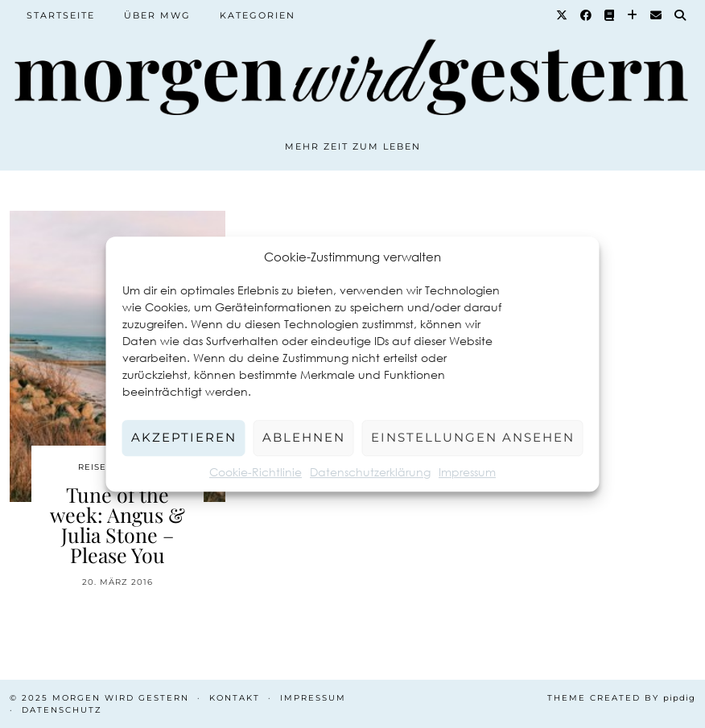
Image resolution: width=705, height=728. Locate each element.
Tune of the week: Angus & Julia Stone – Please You (117, 524)
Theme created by (621, 698)
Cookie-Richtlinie (256, 472)
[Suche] (681, 15)
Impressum (467, 472)
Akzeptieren (184, 437)
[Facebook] (587, 15)
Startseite (61, 15)
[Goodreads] (610, 15)
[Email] (657, 15)
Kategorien (258, 15)
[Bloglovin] (633, 15)
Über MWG (157, 15)
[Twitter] (563, 15)
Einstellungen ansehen (473, 437)
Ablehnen (304, 437)
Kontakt (235, 698)
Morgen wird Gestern (121, 698)
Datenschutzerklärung (370, 472)
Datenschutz (62, 710)
